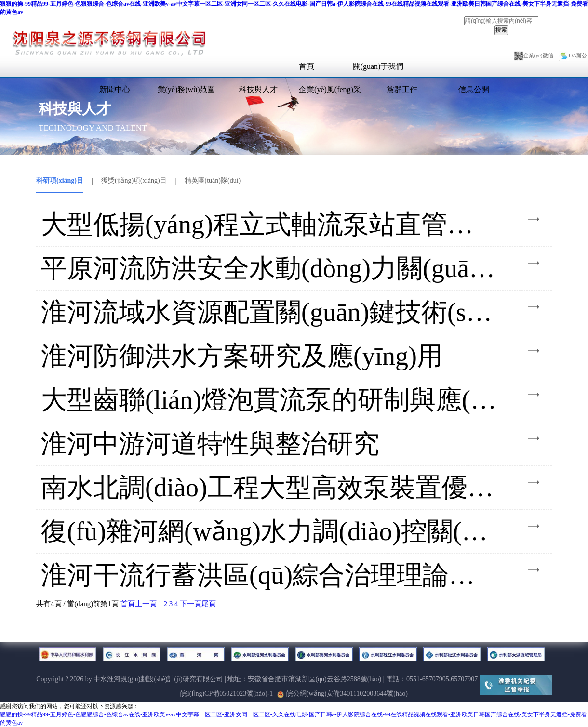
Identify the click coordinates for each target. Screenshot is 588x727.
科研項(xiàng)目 (60, 180)
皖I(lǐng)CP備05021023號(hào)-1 (227, 694)
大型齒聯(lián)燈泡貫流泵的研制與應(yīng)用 (270, 400)
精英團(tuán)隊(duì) (213, 180)
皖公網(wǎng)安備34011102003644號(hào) (342, 694)
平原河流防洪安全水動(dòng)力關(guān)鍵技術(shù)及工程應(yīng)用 (270, 268)
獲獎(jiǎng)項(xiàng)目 (134, 180)
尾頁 (209, 604)
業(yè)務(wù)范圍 (187, 89)
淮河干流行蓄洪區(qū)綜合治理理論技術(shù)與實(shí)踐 (270, 575)
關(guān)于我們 (378, 66)
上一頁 (146, 604)
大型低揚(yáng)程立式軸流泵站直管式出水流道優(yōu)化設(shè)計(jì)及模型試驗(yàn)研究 (270, 225)
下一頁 (191, 604)
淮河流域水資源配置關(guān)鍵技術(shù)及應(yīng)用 (270, 312)
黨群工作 (402, 89)
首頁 (307, 66)
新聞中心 (115, 89)
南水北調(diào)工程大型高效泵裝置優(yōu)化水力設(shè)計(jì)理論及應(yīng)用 (270, 488)
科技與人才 (258, 89)
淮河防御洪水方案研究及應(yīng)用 (242, 356)
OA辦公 (573, 55)
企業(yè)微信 (534, 55)
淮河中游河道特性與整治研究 (210, 444)
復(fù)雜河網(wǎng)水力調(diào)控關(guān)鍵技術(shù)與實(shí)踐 (270, 531)
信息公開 (474, 89)
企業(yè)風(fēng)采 (330, 89)
